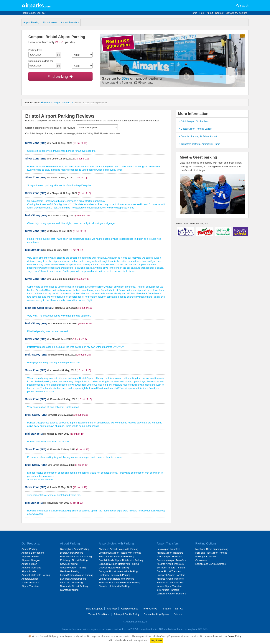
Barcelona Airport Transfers (171, 560)
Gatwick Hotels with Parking (114, 568)
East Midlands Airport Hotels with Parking (121, 560)
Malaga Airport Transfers (170, 553)
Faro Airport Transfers (168, 549)
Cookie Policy (234, 636)
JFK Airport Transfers (168, 590)
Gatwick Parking (69, 564)
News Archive (150, 609)
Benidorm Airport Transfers (171, 568)
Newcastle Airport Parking (74, 586)
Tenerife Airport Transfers (170, 582)
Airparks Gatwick (31, 556)
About (210, 13)
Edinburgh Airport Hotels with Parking (119, 564)
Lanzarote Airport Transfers (171, 594)
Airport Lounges (30, 579)
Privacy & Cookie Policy (127, 614)
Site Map (112, 609)
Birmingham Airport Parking (75, 549)
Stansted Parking (69, 590)
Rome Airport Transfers (169, 571)
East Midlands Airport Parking (76, 556)
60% (125, 78)
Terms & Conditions (99, 614)
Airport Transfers (70, 22)
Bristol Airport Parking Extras (195, 129)
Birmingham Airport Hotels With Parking (120, 553)
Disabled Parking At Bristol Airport (197, 136)
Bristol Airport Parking (72, 553)
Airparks (36, 5)
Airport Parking (31, 22)
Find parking (61, 76)
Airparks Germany (31, 568)
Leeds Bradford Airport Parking (77, 575)
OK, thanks (157, 640)
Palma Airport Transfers (169, 556)
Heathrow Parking (70, 571)
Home (194, 13)
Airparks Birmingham (33, 553)
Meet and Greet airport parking (212, 549)
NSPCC (180, 609)
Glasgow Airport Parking (73, 568)
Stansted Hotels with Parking (114, 586)
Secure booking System (157, 614)
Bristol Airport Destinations (194, 121)
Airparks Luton (29, 564)
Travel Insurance (30, 582)
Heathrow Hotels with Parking (115, 575)
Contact (219, 13)
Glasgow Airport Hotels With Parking (118, 571)
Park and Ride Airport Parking (211, 553)
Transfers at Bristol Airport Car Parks (199, 144)
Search (244, 5)
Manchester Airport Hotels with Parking (120, 582)
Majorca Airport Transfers (170, 579)
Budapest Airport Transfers (171, 575)
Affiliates (166, 609)
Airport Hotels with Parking (36, 575)
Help (202, 13)
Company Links (130, 609)
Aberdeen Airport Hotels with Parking (118, 549)
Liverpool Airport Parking (73, 579)
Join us (178, 614)
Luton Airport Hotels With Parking (117, 579)
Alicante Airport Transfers (170, 564)
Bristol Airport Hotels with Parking (117, 556)
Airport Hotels (50, 22)
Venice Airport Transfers (169, 586)
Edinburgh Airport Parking (74, 560)
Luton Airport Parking (71, 582)
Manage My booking (237, 13)
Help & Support (94, 609)
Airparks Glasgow (31, 560)
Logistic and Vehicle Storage (210, 564)
